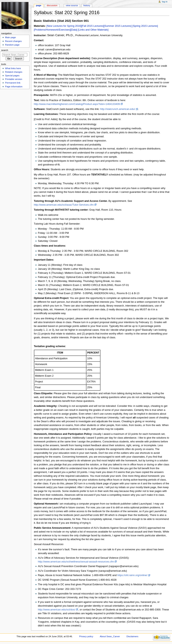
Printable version (14, 79)
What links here (13, 68)
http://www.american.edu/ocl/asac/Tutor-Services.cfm (64, 205)
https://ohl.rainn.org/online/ (132, 575)
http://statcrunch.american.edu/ (117, 109)
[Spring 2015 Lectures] (145, 26)
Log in (165, 2)
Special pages (12, 76)
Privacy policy (86, 636)
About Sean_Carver (110, 636)
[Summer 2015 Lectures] (118, 26)
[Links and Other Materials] (93, 30)
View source (72, 5)
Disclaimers (132, 636)
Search (5, 50)
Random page (12, 45)
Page (39, 5)
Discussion (52, 5)
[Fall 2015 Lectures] (93, 26)
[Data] (74, 30)
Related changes (14, 72)
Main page (10, 37)
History (87, 5)
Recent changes (13, 41)
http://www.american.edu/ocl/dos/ (57, 610)
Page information (14, 87)
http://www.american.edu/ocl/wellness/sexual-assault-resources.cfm (76, 562)
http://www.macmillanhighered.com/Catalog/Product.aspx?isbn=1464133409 (77, 104)
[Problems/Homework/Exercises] (52, 30)
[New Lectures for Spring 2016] (64, 26)
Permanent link (13, 83)
